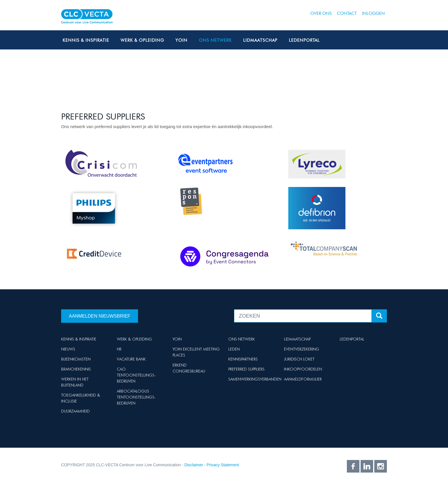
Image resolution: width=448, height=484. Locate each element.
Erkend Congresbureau (189, 368)
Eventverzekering (302, 349)
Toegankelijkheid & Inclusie (81, 398)
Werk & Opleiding (142, 40)
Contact (347, 13)
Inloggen (373, 13)
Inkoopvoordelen (303, 369)
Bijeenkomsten (76, 359)
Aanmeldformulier (303, 379)
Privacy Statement (223, 465)
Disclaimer (194, 465)
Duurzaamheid (75, 411)
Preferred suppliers (246, 369)
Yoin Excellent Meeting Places (196, 352)
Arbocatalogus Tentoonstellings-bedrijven (136, 397)
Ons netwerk (215, 40)
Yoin (181, 40)
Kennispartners (243, 359)
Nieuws (68, 349)
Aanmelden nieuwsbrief (100, 316)
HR (119, 349)
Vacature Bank (131, 359)
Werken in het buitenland (75, 382)
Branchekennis (76, 369)
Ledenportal (304, 40)
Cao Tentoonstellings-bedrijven (136, 375)
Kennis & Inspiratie (86, 40)
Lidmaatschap (260, 40)
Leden (234, 349)
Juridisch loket (299, 359)
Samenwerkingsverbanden (255, 379)
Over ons (321, 13)
